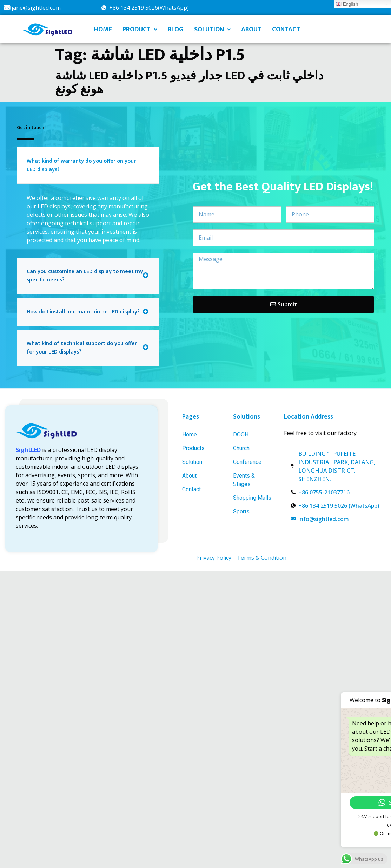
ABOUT (251, 29)
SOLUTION (212, 29)
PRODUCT (140, 29)
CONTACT (286, 29)
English (347, 4)
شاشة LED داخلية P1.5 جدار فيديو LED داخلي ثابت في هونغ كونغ (189, 83)
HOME (103, 29)
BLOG (176, 29)
